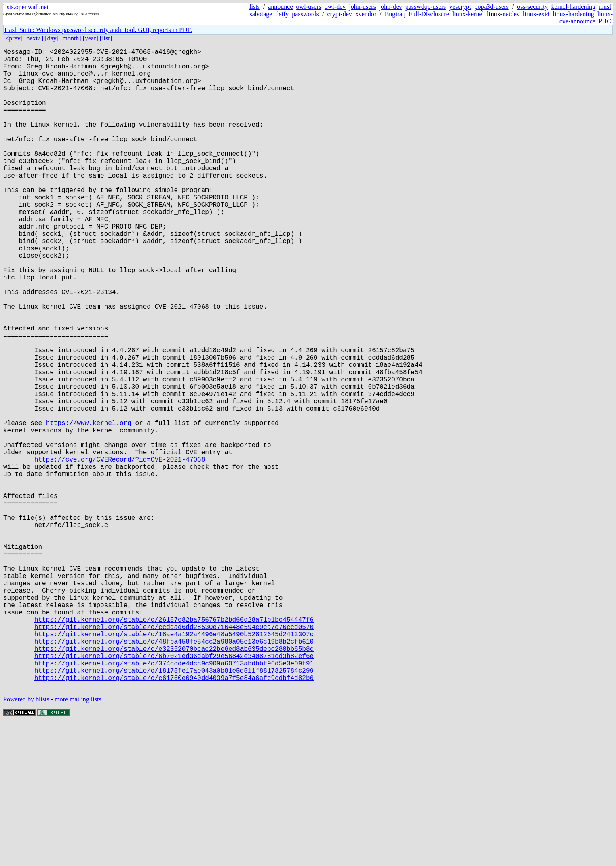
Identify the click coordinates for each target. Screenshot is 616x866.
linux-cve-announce (586, 18)
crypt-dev (339, 14)
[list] (106, 38)
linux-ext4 (536, 14)
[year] (91, 38)
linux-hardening (574, 14)
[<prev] (13, 38)
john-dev (391, 7)
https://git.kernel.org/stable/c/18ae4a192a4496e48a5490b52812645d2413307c (174, 765)
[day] (52, 38)
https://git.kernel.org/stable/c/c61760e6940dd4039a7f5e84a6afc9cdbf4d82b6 (174, 818)
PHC (605, 21)
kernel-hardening (573, 7)
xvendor (366, 14)
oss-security (532, 7)
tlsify (282, 14)
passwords (305, 14)
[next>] (34, 38)
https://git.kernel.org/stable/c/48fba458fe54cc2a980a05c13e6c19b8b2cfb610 (174, 774)
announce (280, 7)
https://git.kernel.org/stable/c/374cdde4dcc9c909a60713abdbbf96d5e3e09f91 (174, 800)
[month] (71, 38)
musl (605, 7)
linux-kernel (468, 14)
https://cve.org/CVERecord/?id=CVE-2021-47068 (120, 551)
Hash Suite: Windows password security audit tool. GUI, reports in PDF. (98, 30)
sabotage (261, 14)
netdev (511, 14)
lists (255, 7)
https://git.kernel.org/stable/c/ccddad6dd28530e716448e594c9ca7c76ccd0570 (174, 756)
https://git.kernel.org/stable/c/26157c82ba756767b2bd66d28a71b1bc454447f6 (174, 747)
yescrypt (460, 7)
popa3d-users (491, 7)
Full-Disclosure (429, 14)
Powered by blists (26, 842)
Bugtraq (395, 14)
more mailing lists (78, 842)
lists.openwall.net (26, 7)
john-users (362, 7)
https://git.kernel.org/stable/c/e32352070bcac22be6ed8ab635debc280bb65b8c (174, 783)
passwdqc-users (426, 7)
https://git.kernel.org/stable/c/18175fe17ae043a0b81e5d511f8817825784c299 (174, 809)
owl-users (309, 7)
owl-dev (335, 7)
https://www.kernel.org (89, 507)
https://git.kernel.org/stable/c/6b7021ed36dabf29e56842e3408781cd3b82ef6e (174, 792)
